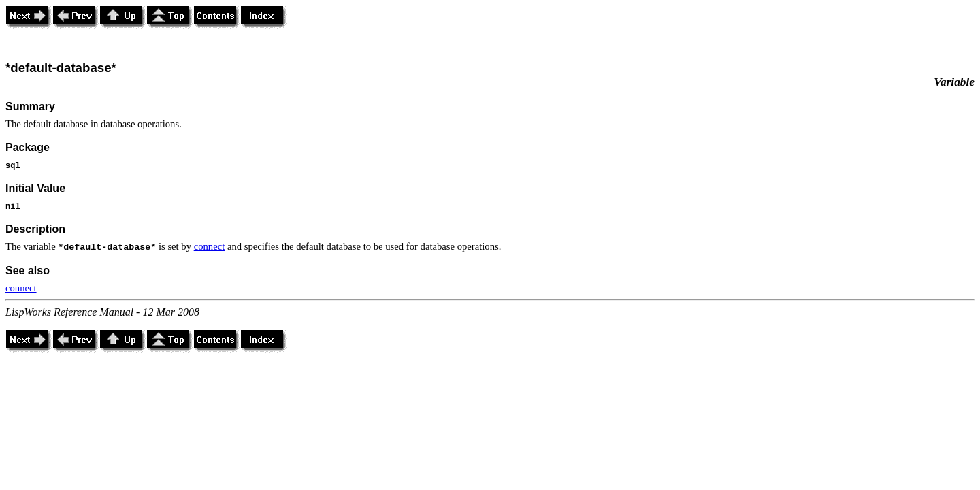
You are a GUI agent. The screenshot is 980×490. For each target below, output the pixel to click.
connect (210, 246)
